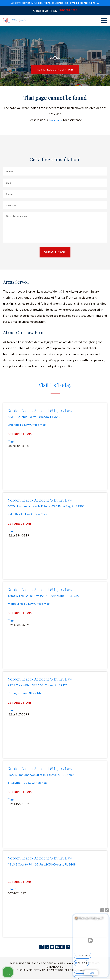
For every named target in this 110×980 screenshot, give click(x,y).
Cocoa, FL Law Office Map (25, 694)
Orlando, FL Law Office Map (27, 425)
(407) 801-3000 (68, 11)
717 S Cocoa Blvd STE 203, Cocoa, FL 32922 (38, 686)
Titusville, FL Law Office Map (27, 784)
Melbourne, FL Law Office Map (29, 604)
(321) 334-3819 (18, 536)
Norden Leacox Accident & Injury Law (40, 411)
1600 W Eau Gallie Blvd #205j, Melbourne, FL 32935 (43, 596)
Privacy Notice (57, 971)
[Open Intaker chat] (78, 978)
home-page (56, 120)
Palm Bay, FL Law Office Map (27, 515)
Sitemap (39, 971)
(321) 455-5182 (18, 805)
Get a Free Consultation (55, 70)
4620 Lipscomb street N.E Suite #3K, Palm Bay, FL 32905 (46, 507)
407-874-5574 (18, 895)
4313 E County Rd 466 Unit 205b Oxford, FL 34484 (43, 866)
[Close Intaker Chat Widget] (107, 910)
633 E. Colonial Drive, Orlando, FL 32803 (35, 417)
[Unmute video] (91, 940)
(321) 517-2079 (18, 715)
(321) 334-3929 (18, 626)
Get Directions (20, 435)
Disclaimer (24, 971)
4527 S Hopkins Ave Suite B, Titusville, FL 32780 (41, 776)
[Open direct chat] (102, 910)
